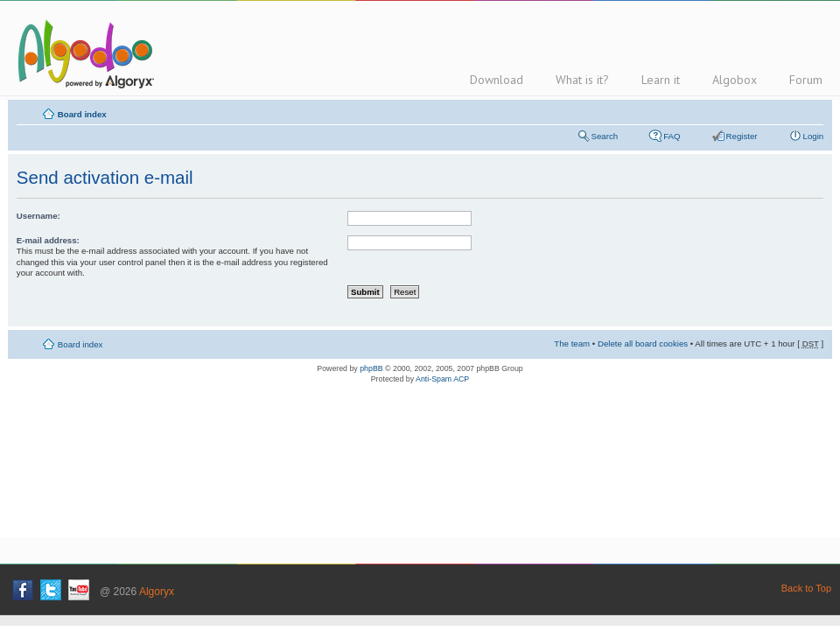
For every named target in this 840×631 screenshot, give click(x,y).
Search (605, 136)
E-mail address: (48, 240)
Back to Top (806, 588)
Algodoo (83, 53)
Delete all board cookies (643, 344)
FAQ (672, 136)
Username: (38, 216)
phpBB (371, 368)
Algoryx (157, 592)
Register (742, 136)
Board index (82, 114)
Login (814, 136)
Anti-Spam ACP (442, 379)
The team (572, 344)
